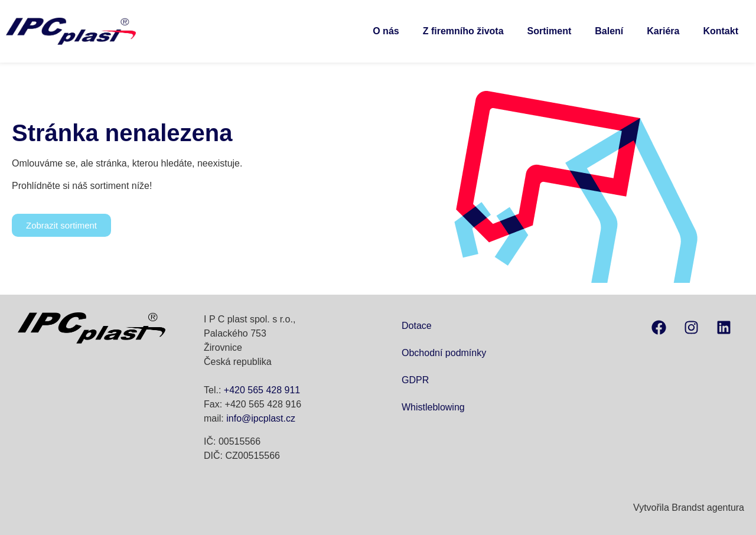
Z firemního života (463, 31)
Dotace (417, 326)
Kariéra (663, 31)
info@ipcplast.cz (261, 418)
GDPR (415, 380)
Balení (609, 31)
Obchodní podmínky (444, 353)
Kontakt (721, 31)
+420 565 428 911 (262, 390)
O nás (386, 31)
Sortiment (550, 31)
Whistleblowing (433, 407)
